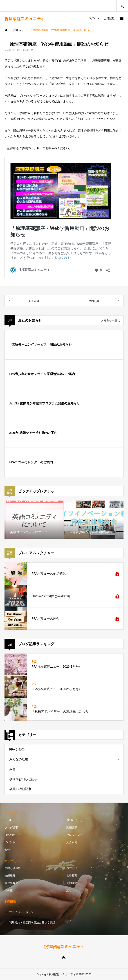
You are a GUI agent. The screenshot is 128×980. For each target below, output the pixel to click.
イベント (10, 842)
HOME (9, 820)
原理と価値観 (13, 868)
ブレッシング (74, 835)
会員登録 (109, 18)
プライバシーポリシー (23, 912)
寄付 (7, 850)
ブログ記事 (11, 828)
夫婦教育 (10, 876)
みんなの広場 (19, 759)
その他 (9, 890)
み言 (12, 769)
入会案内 (72, 842)
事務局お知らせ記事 (23, 779)
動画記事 (72, 828)
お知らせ (28, 50)
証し (69, 890)
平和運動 (72, 883)
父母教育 (72, 876)
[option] (34, 520)
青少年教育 (11, 883)
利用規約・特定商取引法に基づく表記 (32, 923)
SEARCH (122, 6)
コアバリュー (74, 868)
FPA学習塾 (17, 749)
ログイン (94, 18)
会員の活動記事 (20, 789)
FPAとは (10, 835)
